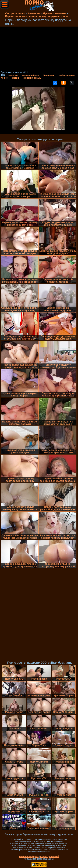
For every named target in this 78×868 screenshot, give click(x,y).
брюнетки (49, 75)
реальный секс (31, 75)
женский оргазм (33, 78)
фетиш (16, 78)
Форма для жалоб (50, 857)
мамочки (13, 75)
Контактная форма (29, 857)
